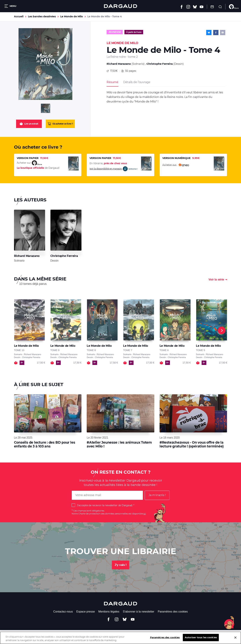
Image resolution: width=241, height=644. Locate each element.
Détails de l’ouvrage (137, 82)
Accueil (19, 16)
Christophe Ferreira (160, 64)
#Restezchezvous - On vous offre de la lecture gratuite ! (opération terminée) (192, 444)
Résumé (112, 82)
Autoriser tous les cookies (201, 639)
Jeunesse (115, 32)
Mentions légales (109, 612)
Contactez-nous (63, 612)
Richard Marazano (119, 64)
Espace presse (86, 612)
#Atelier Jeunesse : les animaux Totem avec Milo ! (119, 444)
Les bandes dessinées (42, 16)
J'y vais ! (120, 565)
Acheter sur (176, 165)
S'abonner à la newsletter (139, 612)
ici (145, 514)
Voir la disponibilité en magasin (114, 169)
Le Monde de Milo (72, 16)
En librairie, (108, 163)
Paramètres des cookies (173, 612)
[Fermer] (235, 639)
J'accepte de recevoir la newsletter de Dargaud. (105, 505)
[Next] (222, 330)
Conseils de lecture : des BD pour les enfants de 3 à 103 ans (45, 444)
